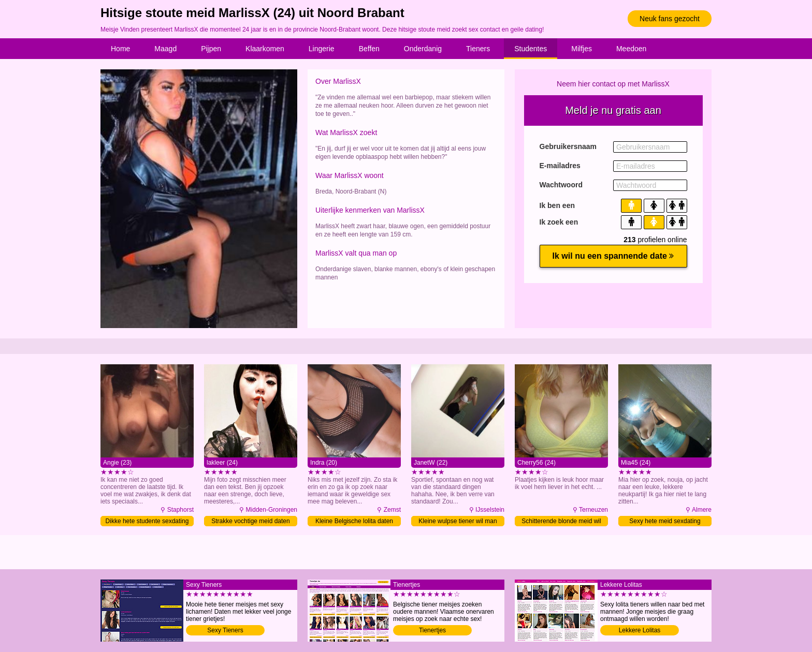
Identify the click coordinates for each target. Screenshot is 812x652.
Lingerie (322, 49)
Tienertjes (432, 630)
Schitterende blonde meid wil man (561, 522)
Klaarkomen (265, 49)
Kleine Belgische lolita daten (354, 521)
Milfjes (582, 49)
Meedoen (631, 49)
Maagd (165, 49)
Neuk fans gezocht (670, 19)
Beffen (369, 49)
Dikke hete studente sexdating (147, 521)
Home (120, 49)
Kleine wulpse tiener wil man (458, 521)
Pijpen (211, 49)
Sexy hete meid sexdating (665, 521)
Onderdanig (423, 49)
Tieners (478, 49)
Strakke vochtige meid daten (250, 521)
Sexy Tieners (225, 630)
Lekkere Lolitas (640, 630)
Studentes (531, 49)
